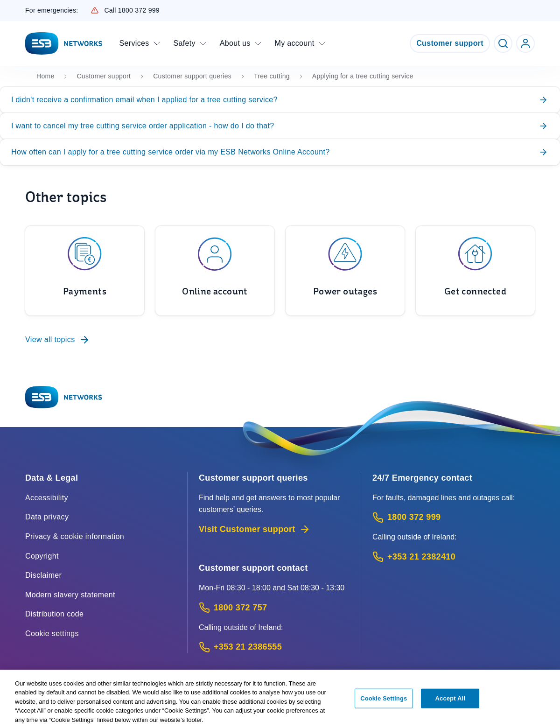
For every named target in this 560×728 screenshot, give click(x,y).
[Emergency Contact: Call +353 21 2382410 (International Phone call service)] (454, 557)
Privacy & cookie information (75, 536)
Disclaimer (43, 575)
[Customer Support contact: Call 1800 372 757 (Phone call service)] (274, 608)
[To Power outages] (345, 271)
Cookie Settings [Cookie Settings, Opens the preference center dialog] (384, 702)
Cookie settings (52, 633)
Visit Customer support (255, 529)
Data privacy (47, 517)
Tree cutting (272, 76)
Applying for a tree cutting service (363, 76)
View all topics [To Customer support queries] (58, 340)
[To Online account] (215, 271)
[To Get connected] (475, 271)
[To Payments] (85, 271)
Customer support (450, 43)
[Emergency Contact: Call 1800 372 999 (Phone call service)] (454, 517)
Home (45, 76)
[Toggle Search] (503, 43)
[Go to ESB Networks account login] (525, 43)
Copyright (42, 556)
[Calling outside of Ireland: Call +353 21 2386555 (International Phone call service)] (274, 647)
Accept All (450, 702)
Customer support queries (192, 76)
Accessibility (47, 498)
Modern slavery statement (70, 595)
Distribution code (54, 614)
